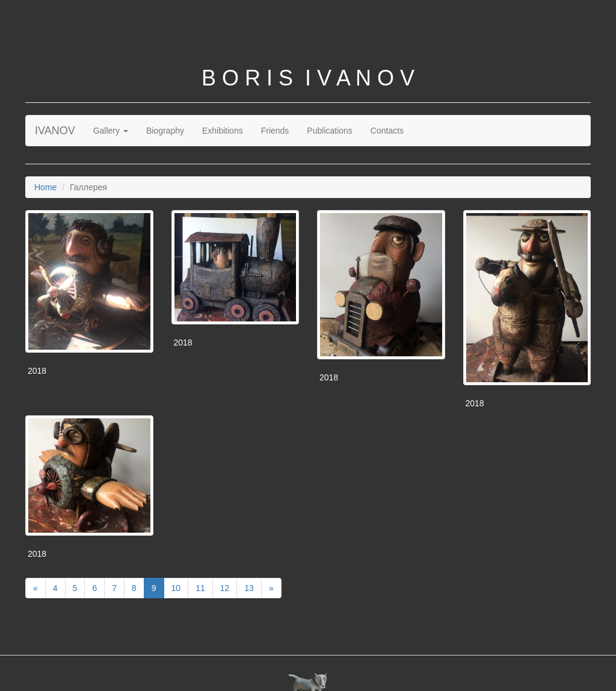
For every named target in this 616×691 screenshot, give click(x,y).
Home (45, 187)
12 (225, 588)
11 (200, 588)
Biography (165, 131)
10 (176, 588)
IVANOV (55, 131)
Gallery (111, 131)
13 (249, 588)
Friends (275, 131)
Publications (330, 131)
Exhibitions (223, 131)
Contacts (387, 131)
